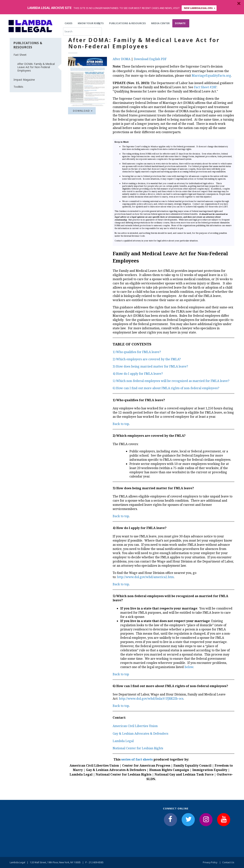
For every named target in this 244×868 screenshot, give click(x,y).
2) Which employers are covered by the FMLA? (147, 359)
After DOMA (122, 59)
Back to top (121, 424)
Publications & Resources (127, 23)
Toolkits (18, 87)
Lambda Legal (123, 741)
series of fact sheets (137, 759)
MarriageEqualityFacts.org (211, 76)
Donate (180, 23)
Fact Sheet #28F (205, 87)
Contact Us (228, 862)
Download (81, 111)
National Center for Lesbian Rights (138, 748)
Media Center (160, 23)
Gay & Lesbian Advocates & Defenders (140, 734)
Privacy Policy (210, 862)
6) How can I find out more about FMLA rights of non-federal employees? (166, 388)
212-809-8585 (96, 862)
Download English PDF (150, 59)
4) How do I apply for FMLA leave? (138, 374)
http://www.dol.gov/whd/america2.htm (145, 577)
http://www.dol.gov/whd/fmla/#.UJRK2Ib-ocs (151, 699)
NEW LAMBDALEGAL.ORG (198, 8)
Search (203, 23)
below (189, 667)
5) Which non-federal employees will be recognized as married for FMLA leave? (171, 381)
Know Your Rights (91, 23)
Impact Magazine (24, 80)
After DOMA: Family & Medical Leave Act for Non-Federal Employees (36, 67)
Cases (69, 23)
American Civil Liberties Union (135, 726)
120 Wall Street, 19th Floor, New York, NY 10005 (55, 862)
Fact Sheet (20, 55)
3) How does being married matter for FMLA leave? (150, 366)
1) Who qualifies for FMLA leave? (137, 352)
